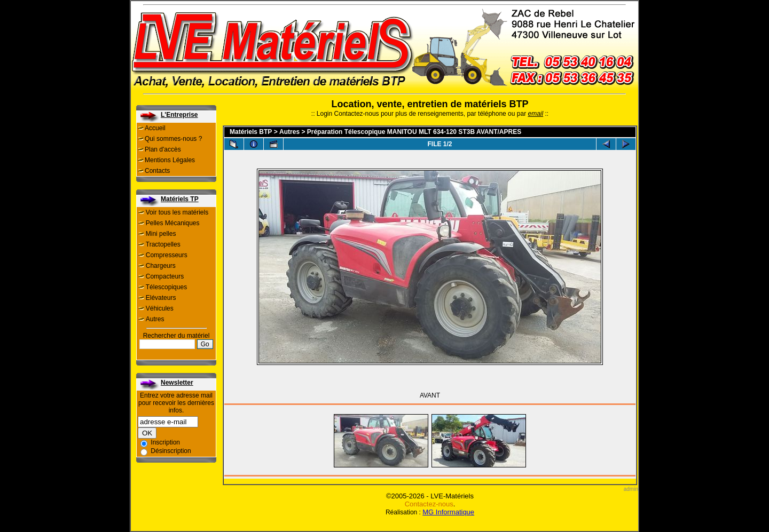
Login (324, 114)
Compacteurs (165, 276)
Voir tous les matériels (177, 212)
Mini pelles (161, 234)
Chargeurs (161, 266)
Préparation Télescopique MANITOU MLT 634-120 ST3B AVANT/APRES (414, 132)
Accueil (155, 128)
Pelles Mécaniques (173, 223)
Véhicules (160, 308)
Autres (155, 319)
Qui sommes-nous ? (173, 139)
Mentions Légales (170, 160)
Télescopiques (166, 287)
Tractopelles (163, 244)
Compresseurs (167, 255)
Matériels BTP (251, 132)
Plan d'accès (163, 149)
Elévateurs (161, 298)
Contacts (157, 171)
